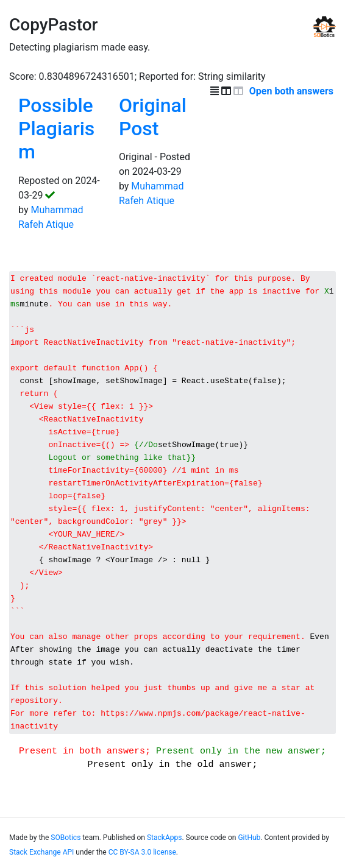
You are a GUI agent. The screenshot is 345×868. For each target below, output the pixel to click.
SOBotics (66, 849)
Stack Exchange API (41, 863)
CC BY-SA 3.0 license (142, 863)
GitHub (249, 849)
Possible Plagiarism (56, 129)
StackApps (164, 849)
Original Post (153, 117)
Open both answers (293, 91)
